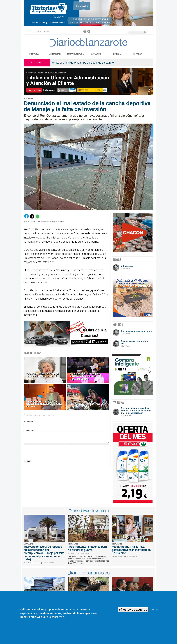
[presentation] (44, 453)
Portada (34, 54)
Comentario (29, 430)
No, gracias (154, 610)
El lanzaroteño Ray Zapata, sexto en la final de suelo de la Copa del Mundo (86, 376)
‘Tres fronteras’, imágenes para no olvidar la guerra (87, 548)
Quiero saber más (53, 617)
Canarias (96, 54)
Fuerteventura (75, 54)
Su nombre (29, 421)
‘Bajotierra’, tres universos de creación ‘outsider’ (87, 405)
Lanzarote (55, 54)
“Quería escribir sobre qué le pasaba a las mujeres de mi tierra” (43, 376)
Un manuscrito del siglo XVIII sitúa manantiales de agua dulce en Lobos (44, 404)
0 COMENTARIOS (46, 222)
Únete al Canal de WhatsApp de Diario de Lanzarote (83, 63)
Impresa (138, 54)
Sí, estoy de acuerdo (133, 610)
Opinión (117, 54)
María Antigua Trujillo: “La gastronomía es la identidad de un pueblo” (131, 550)
